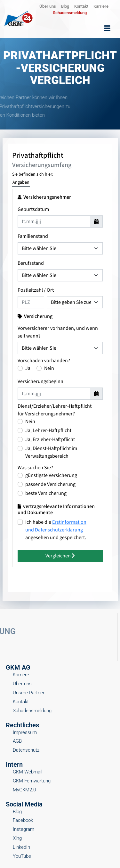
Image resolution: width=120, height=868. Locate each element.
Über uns (48, 6)
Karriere (101, 6)
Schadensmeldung (70, 13)
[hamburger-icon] (107, 29)
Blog (65, 6)
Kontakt (81, 6)
